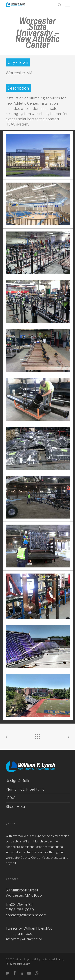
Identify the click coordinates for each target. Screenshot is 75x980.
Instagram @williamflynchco (24, 939)
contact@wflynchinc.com (26, 915)
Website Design (21, 964)
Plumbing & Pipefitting (25, 789)
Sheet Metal (16, 807)
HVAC (10, 798)
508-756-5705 (21, 905)
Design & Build (18, 781)
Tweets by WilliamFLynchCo (29, 928)
